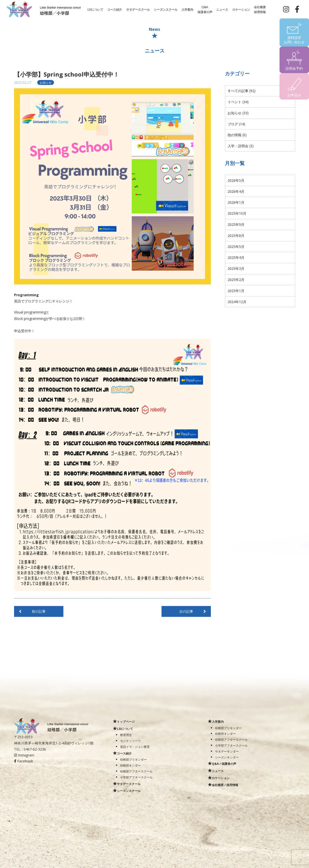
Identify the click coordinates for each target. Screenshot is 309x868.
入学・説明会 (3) (241, 146)
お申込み (294, 95)
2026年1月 (236, 202)
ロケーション (241, 9)
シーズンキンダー (227, 757)
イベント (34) (238, 102)
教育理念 (126, 735)
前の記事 (39, 611)
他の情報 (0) (237, 135)
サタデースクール (138, 9)
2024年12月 (237, 302)
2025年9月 (236, 224)
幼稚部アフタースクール (136, 771)
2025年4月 (236, 257)
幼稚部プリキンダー (133, 759)
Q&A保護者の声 (205, 9)
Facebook (24, 761)
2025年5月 (236, 247)
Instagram (24, 755)
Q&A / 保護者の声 (224, 764)
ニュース (222, 9)
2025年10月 (237, 213)
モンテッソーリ (130, 741)
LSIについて (95, 9)
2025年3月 (236, 269)
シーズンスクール (166, 9)
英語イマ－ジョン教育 (135, 747)
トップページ (126, 721)
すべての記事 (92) (242, 91)
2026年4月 (236, 191)
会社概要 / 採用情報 (225, 785)
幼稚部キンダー (130, 765)
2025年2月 (236, 280)
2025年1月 (236, 291)
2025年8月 (236, 236)
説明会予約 (294, 68)
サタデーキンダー (227, 751)
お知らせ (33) (238, 113)
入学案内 (187, 9)
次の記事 (186, 611)
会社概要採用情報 (260, 9)
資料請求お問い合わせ (294, 40)
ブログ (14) (236, 124)
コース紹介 (115, 9)
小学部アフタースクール (136, 777)
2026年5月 (236, 180)
